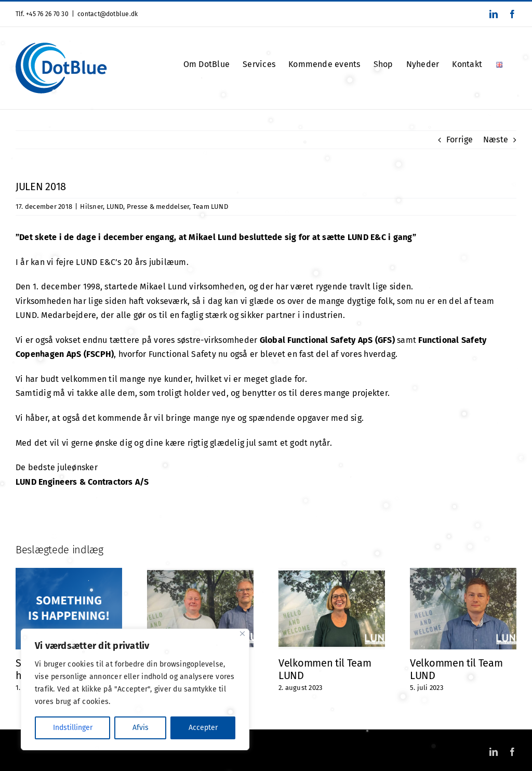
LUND (115, 207)
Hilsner (91, 207)
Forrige (460, 139)
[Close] (242, 634)
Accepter (203, 728)
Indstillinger (73, 728)
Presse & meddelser (158, 207)
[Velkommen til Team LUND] (332, 573)
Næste (496, 139)
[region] (135, 689)
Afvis (141, 728)
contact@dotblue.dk (108, 14)
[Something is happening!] (69, 573)
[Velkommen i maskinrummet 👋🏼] (200, 573)
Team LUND (210, 207)
